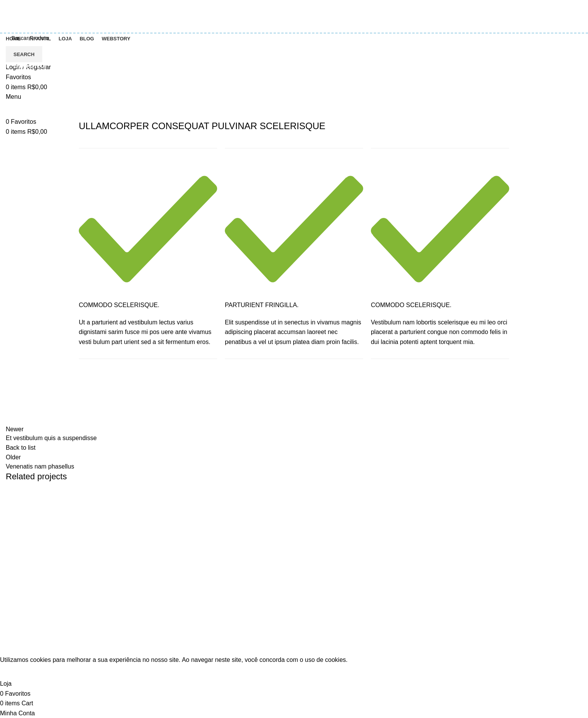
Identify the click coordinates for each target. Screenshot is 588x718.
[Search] (294, 38)
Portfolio (38, 82)
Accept (15, 672)
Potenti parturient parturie (53, 513)
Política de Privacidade (184, 592)
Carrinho (459, 563)
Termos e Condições (181, 578)
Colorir (309, 563)
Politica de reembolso (182, 606)
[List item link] (74, 633)
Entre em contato (176, 563)
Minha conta (464, 578)
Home (12, 82)
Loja (453, 592)
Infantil (309, 578)
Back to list (21, 448)
